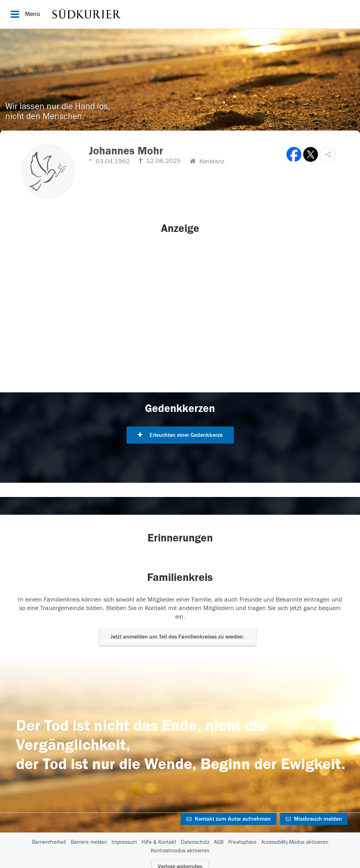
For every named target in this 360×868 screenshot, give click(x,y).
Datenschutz (195, 842)
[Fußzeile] (180, 847)
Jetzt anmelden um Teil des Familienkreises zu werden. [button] (178, 637)
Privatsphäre (242, 842)
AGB (219, 842)
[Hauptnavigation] (180, 14)
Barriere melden (89, 842)
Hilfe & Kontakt (159, 842)
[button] (328, 155)
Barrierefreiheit (49, 842)
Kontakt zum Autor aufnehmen (229, 819)
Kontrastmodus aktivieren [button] (180, 851)
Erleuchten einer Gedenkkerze (180, 435)
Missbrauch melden (314, 819)
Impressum (124, 842)
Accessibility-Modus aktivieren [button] (295, 842)
